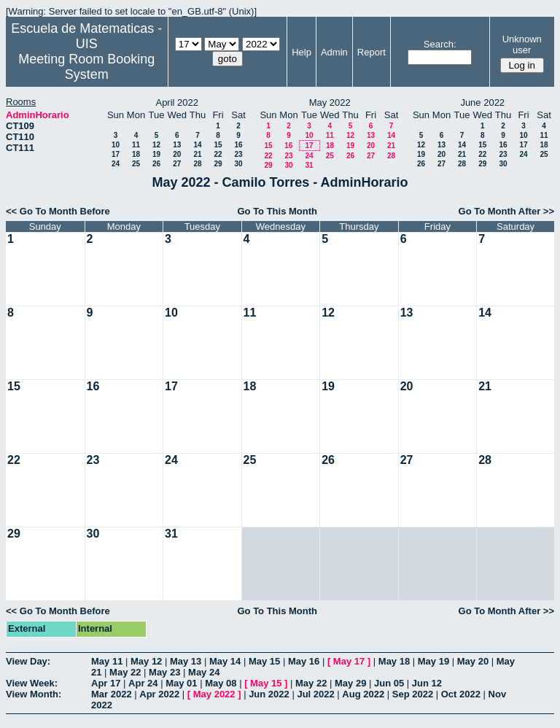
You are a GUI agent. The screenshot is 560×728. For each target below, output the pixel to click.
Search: (440, 44)
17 (116, 154)
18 (136, 154)
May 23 (164, 672)
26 (156, 164)
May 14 (225, 661)
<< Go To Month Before (58, 211)
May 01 (181, 683)
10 (116, 145)
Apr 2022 (159, 694)
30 (238, 164)
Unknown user (522, 44)
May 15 (264, 661)
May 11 (107, 661)
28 (197, 164)
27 (177, 164)
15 (218, 145)
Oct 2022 (461, 694)
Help (302, 52)
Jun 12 (427, 683)
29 (218, 164)
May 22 (125, 672)
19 (156, 154)
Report (372, 52)
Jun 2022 (269, 694)
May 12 (146, 661)
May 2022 (214, 694)
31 (309, 165)
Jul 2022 (315, 694)
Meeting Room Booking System (86, 67)
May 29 (350, 683)
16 (238, 145)
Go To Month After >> (506, 211)
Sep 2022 (413, 694)
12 (156, 145)
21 (197, 154)
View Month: (34, 694)
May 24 (204, 672)
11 (136, 145)
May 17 (349, 661)
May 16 (304, 661)
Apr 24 (143, 683)
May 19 (433, 661)
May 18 (394, 661)
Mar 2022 (112, 694)
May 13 (186, 661)
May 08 (221, 683)
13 (177, 145)
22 (218, 154)
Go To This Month (277, 211)
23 (238, 154)
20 (177, 154)
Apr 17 (106, 683)
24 (116, 164)
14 (197, 145)
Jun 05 (389, 683)
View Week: (32, 683)
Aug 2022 (363, 694)
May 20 (473, 661)
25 (136, 164)
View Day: (28, 661)
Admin (334, 52)
